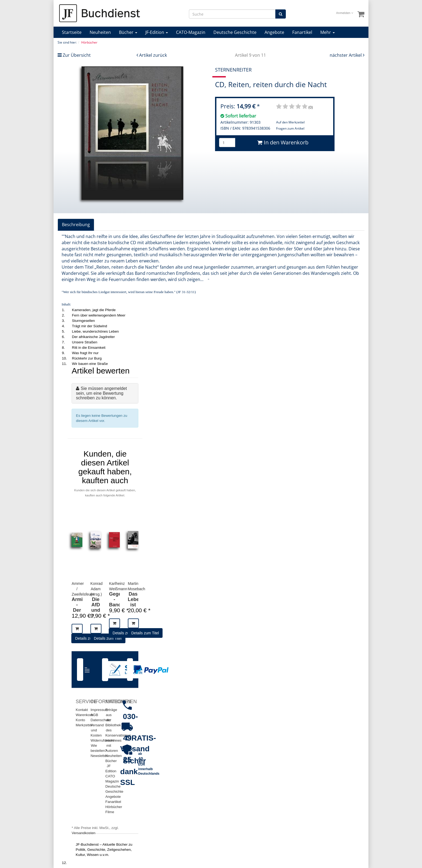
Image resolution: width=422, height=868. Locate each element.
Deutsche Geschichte (235, 32)
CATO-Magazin (191, 32)
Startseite (72, 32)
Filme (110, 812)
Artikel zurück (153, 55)
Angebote (274, 32)
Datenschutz (100, 720)
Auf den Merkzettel (290, 122)
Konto (80, 720)
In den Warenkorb (283, 142)
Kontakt (82, 710)
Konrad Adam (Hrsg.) (96, 589)
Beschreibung (76, 225)
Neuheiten (100, 32)
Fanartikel (302, 32)
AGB (94, 715)
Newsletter (99, 756)
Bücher (128, 32)
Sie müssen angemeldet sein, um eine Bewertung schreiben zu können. (101, 393)
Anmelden (345, 13)
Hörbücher (114, 807)
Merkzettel (84, 725)
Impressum (99, 710)
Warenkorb (84, 715)
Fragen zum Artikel (290, 128)
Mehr (328, 32)
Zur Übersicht (77, 55)
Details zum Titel (108, 638)
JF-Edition (157, 32)
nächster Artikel (346, 55)
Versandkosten (83, 833)
